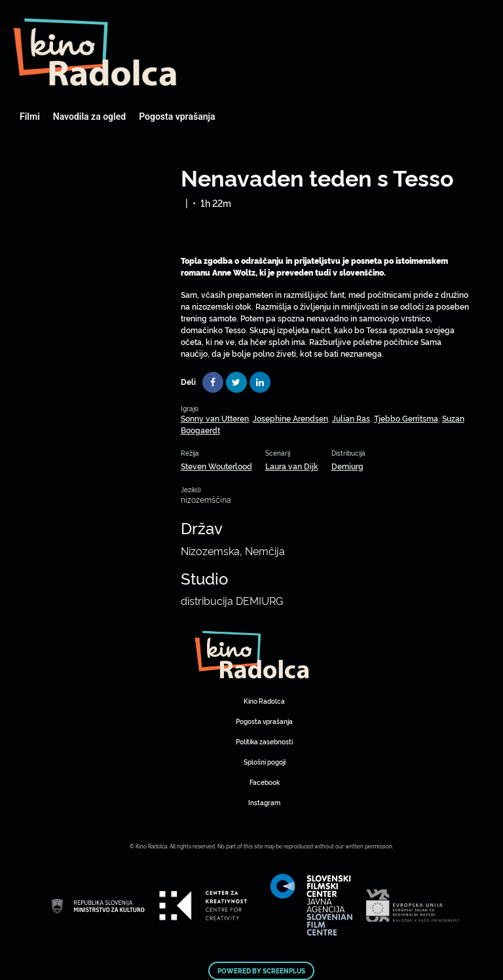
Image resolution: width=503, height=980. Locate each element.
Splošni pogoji (265, 762)
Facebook (265, 782)
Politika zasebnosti (264, 741)
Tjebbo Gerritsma (406, 418)
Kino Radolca (264, 701)
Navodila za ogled (89, 117)
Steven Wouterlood (216, 466)
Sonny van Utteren (215, 418)
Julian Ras (351, 418)
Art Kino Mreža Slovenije (95, 52)
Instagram (264, 802)
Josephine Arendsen (290, 418)
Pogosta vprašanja (177, 117)
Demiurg (347, 466)
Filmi (30, 117)
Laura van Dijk (292, 466)
